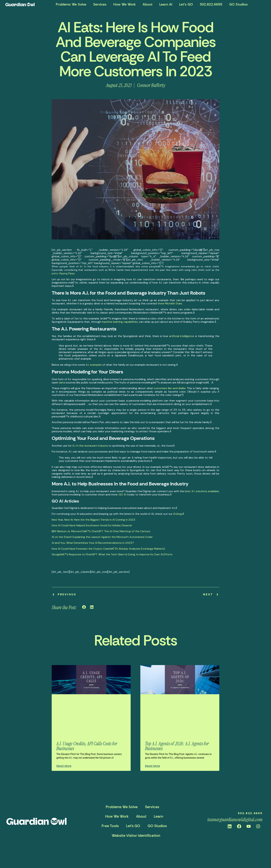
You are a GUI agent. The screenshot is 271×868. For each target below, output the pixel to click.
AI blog (177, 514)
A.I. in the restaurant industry (90, 446)
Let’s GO (186, 4)
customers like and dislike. (170, 388)
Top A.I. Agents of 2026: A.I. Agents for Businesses (177, 746)
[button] (84, 607)
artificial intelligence (182, 336)
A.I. (81, 266)
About (148, 4)
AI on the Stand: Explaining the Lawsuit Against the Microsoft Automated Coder (102, 537)
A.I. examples (94, 365)
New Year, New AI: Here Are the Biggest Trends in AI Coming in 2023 (94, 520)
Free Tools (110, 826)
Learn (158, 816)
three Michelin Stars (170, 303)
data (62, 382)
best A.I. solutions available (202, 491)
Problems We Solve (71, 4)
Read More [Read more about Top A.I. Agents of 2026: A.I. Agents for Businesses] (153, 766)
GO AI (122, 494)
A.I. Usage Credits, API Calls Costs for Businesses (87, 746)
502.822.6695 (211, 4)
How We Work (125, 4)
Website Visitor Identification (136, 836)
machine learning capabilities (120, 322)
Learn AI (166, 4)
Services (100, 4)
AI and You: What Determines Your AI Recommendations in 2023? (93, 543)
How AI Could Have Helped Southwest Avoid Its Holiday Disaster (92, 525)
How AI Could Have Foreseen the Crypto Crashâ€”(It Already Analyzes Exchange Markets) (108, 549)
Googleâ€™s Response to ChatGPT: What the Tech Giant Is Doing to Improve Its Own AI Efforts (112, 554)
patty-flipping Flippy (63, 273)
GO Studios (238, 4)
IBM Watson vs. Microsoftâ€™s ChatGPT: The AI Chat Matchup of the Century (101, 531)
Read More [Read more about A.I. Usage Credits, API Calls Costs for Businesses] (64, 766)
